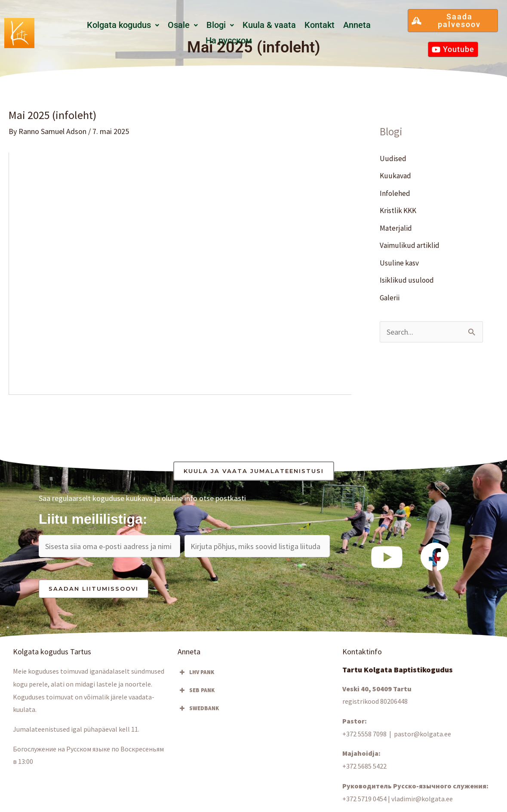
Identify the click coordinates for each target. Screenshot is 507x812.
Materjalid (396, 228)
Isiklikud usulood (407, 280)
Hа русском (229, 41)
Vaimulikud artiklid (410, 245)
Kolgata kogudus (123, 25)
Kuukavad (396, 176)
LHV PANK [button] (196, 672)
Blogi (220, 25)
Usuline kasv (400, 263)
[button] (123, 25)
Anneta (357, 25)
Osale (183, 25)
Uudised (393, 158)
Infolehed (395, 193)
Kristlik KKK (399, 210)
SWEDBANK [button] (198, 708)
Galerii (390, 298)
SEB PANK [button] (196, 690)
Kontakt (320, 25)
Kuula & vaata (269, 25)
